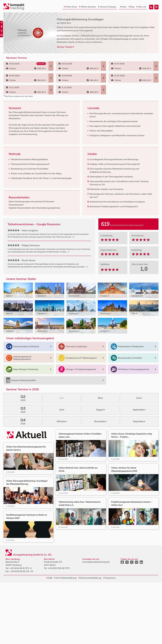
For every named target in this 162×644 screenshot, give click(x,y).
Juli (62, 410)
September (139, 410)
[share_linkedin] (2, 35)
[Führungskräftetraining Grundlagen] (151, 7)
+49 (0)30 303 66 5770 (59, 568)
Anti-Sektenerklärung (65, 578)
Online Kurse (70, 7)
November (100, 421)
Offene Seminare (88, 7)
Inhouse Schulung (107, 7)
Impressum (110, 578)
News (123, 7)
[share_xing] (2, 23)
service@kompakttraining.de (96, 562)
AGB (49, 578)
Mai (100, 398)
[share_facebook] (2, 27)
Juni (139, 398)
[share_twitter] (2, 31)
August (100, 410)
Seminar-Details (65, 47)
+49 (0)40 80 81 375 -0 (21, 568)
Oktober (62, 421)
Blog (131, 7)
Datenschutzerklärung (90, 578)
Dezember (139, 421)
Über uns (141, 7)
